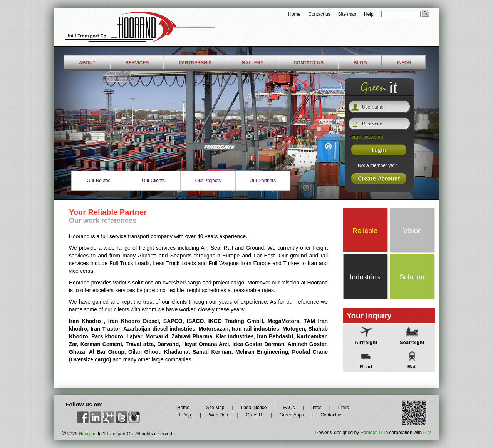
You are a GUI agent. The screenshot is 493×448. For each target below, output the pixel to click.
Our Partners (263, 181)
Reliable (365, 231)
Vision (412, 231)
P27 (427, 433)
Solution (412, 277)
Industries (365, 277)
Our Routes (98, 181)
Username (373, 107)
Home (294, 14)
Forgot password (366, 137)
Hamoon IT (371, 433)
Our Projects (208, 181)
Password (372, 124)
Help (369, 14)
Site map (347, 14)
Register (379, 150)
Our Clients (153, 181)
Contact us (319, 14)
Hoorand (87, 434)
